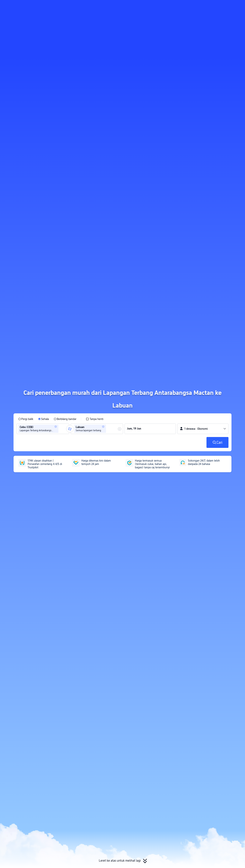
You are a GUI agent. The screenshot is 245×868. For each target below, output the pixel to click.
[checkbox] (95, 419)
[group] (43, 429)
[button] (213, 6)
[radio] (26, 419)
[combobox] (60, 429)
